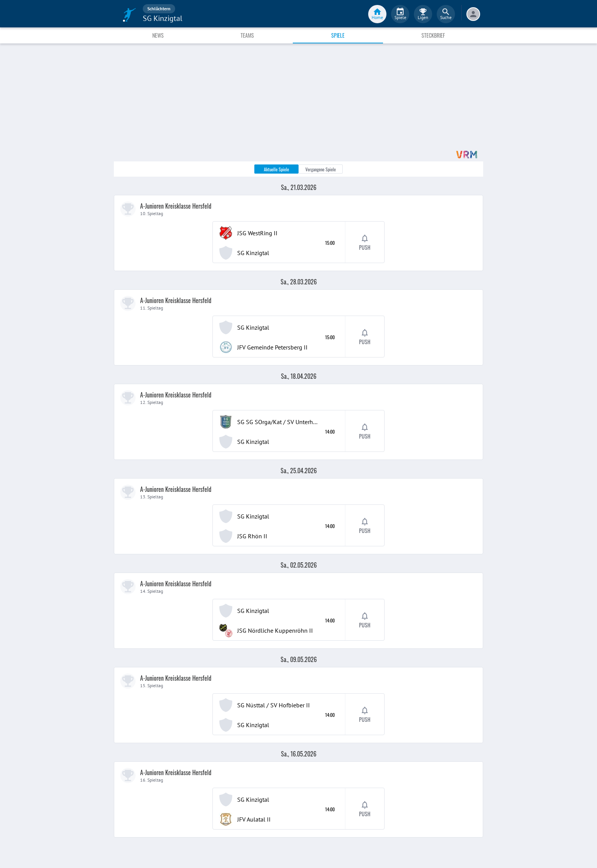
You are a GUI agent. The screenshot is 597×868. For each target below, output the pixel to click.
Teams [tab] (247, 35)
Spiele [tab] (338, 35)
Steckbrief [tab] (433, 35)
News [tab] (158, 35)
